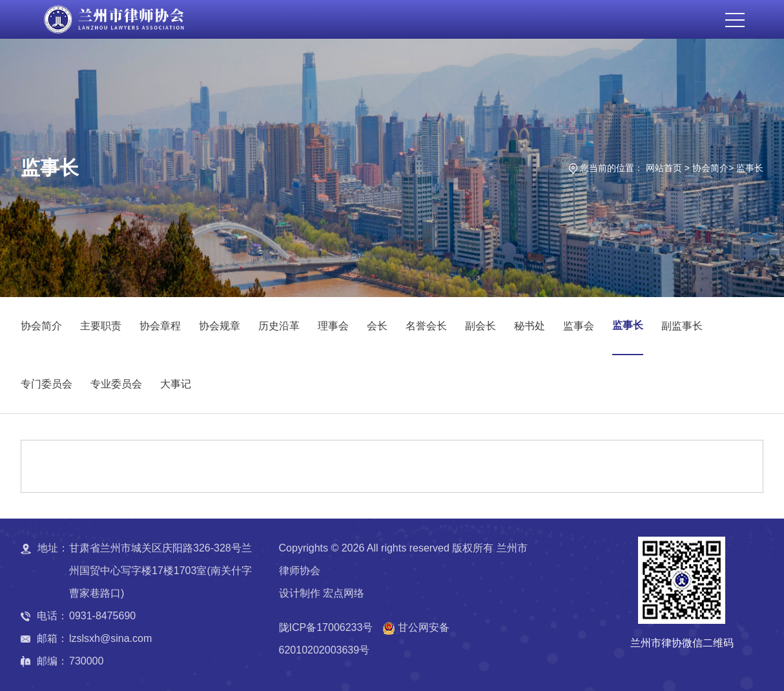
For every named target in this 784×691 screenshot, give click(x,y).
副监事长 (682, 326)
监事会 (579, 326)
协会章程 (160, 326)
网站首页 (664, 168)
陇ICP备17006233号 (326, 627)
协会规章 (220, 326)
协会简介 (710, 168)
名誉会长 (426, 326)
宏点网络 (344, 593)
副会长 (480, 326)
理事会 (333, 326)
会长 (377, 326)
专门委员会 (46, 384)
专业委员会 (116, 384)
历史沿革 (279, 326)
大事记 (176, 384)
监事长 (750, 168)
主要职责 (101, 326)
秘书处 (530, 326)
